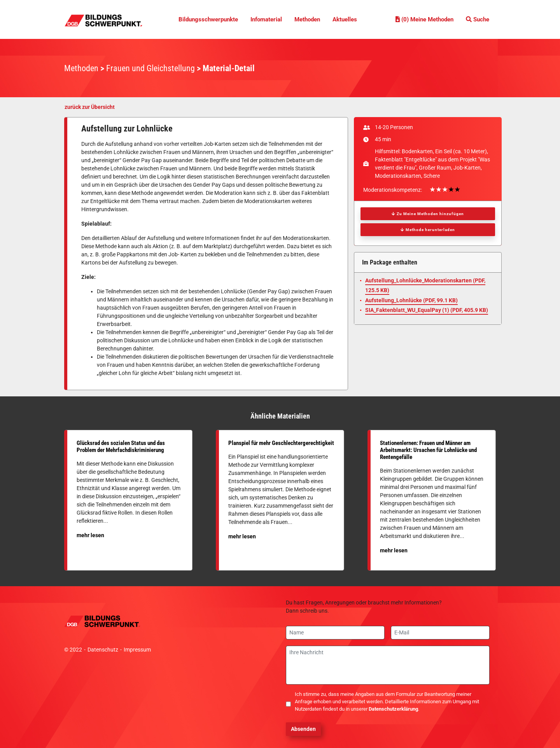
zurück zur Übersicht (90, 107)
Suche (478, 19)
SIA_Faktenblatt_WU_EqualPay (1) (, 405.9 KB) (427, 310)
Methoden (307, 19)
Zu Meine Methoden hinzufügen (428, 214)
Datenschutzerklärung (393, 709)
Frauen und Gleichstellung (150, 68)
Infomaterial (266, 19)
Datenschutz (103, 650)
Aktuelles (345, 19)
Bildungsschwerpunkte (208, 19)
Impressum (137, 650)
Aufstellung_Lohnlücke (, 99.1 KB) (411, 300)
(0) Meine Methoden (424, 19)
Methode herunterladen (428, 230)
